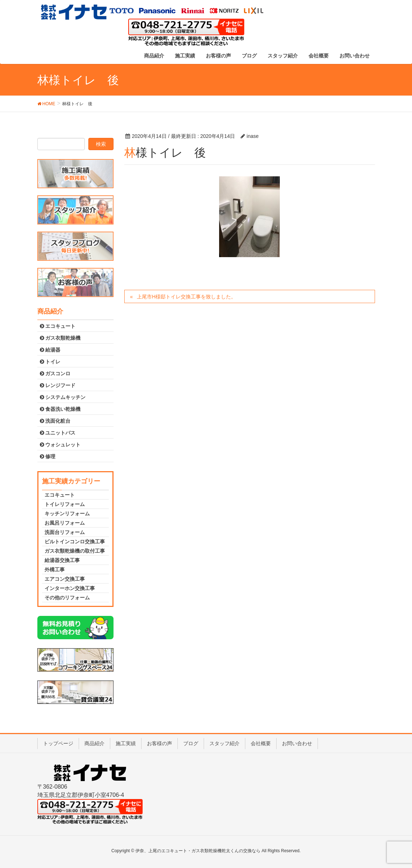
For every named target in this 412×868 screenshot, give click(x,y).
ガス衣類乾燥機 (60, 338)
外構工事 (55, 570)
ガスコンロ (55, 373)
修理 (48, 456)
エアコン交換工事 (65, 579)
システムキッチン (63, 397)
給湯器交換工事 (62, 560)
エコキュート (58, 326)
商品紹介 (94, 743)
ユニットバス (58, 433)
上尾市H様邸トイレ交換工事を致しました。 (186, 297)
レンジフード (58, 385)
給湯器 (50, 350)
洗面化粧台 (55, 421)
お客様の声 (159, 743)
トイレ (50, 362)
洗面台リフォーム (65, 532)
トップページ (58, 743)
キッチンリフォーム (67, 514)
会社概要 (261, 743)
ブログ (191, 743)
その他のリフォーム (67, 598)
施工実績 (126, 743)
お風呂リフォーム (65, 523)
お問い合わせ (297, 743)
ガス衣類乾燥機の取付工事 (75, 551)
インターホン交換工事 (70, 588)
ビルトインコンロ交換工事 (75, 542)
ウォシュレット (60, 445)
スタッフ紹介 (224, 743)
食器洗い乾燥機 (60, 409)
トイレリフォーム (65, 504)
